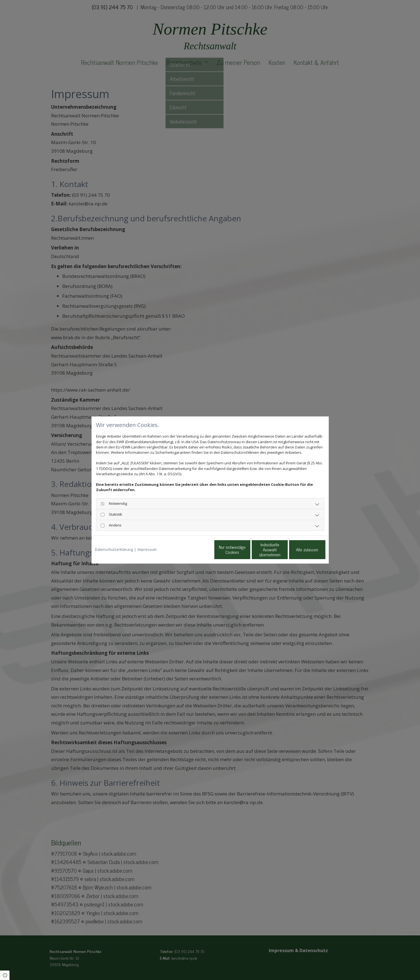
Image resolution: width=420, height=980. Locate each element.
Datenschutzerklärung (114, 549)
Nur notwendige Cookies (193, 550)
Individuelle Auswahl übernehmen (247, 550)
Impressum (147, 549)
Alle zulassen (300, 550)
